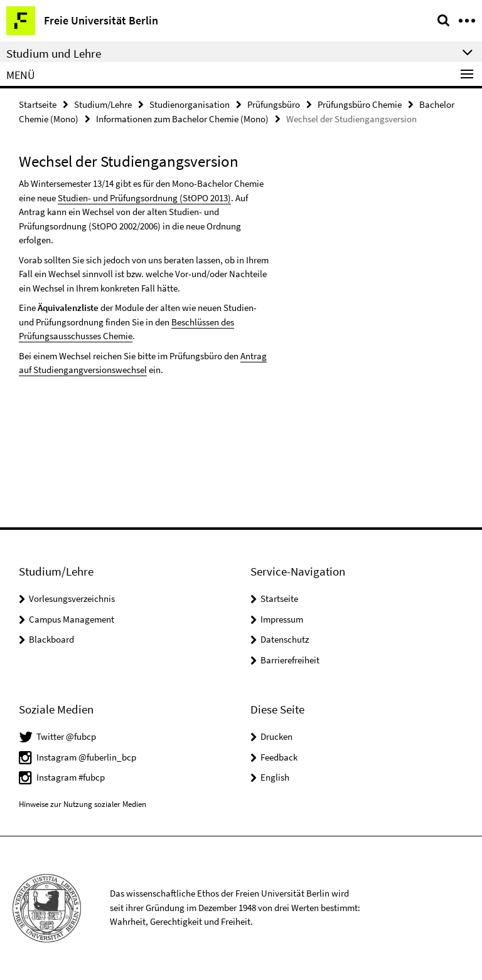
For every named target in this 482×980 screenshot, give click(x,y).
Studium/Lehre (103, 104)
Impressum (282, 619)
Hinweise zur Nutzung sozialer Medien (83, 804)
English (275, 777)
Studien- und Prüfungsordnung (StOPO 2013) (144, 198)
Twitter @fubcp (66, 736)
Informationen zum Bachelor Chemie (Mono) (182, 119)
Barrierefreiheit (290, 660)
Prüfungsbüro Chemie (360, 104)
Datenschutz (285, 639)
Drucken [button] (276, 736)
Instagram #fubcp (71, 777)
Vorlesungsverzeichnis (72, 598)
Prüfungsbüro (274, 104)
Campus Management (72, 619)
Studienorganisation (190, 104)
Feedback (279, 757)
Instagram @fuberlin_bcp (86, 757)
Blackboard (51, 639)
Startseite (38, 104)
